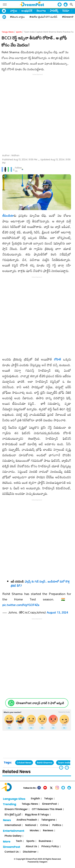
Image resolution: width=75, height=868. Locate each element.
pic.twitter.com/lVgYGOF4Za (21, 605)
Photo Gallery (13, 836)
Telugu (48, 799)
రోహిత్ (58, 359)
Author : (11, 156)
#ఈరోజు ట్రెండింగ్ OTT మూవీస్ (43, 17)
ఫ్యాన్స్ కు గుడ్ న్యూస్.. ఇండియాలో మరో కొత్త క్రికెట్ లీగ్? (40, 584)
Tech (19, 841)
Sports (30, 841)
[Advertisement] (37, 113)
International (13, 825)
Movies (34, 831)
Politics (57, 825)
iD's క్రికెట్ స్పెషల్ (13, 815)
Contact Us (12, 852)
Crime (44, 825)
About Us (31, 847)
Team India (64, 763)
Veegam (43, 862)
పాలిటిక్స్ (54, 11)
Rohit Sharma (45, 763)
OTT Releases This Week (47, 809)
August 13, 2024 (57, 612)
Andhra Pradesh (27, 820)
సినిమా (66, 11)
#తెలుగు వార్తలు (17, 17)
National (31, 825)
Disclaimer (30, 852)
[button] (67, 768)
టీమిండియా (8, 216)
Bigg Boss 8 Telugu (37, 815)
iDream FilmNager (16, 809)
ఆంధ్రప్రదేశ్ (27, 11)
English (35, 799)
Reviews (48, 831)
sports (19, 32)
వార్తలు (14, 11)
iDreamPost (49, 804)
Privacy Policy (50, 847)
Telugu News (8, 32)
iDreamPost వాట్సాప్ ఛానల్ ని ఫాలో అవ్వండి (40, 703)
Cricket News (24, 763)
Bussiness (45, 841)
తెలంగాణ (41, 11)
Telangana (48, 820)
